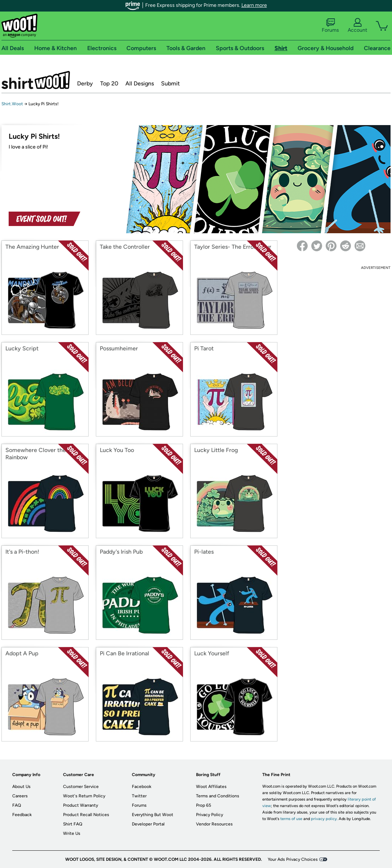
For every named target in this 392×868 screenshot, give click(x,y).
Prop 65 (204, 805)
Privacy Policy (210, 815)
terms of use (291, 819)
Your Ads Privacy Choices (293, 859)
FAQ (17, 805)
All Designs (140, 83)
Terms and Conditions (218, 796)
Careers (20, 796)
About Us (21, 787)
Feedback (22, 815)
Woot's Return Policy (84, 796)
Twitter (139, 796)
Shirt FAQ (73, 824)
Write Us (72, 833)
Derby (85, 83)
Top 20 (109, 83)
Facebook (142, 787)
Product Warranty (81, 805)
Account (357, 26)
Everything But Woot (153, 815)
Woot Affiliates (211, 787)
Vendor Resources (214, 824)
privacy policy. (324, 819)
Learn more (254, 5)
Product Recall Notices (86, 815)
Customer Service (81, 787)
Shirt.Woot (36, 80)
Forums (330, 26)
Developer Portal (148, 824)
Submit (170, 83)
